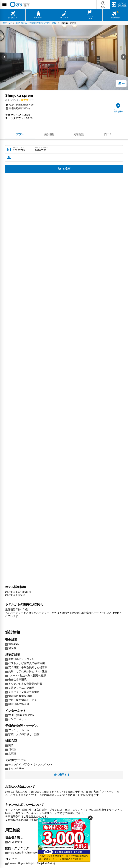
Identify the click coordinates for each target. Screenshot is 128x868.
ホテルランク (12, 100)
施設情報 (49, 134)
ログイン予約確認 (122, 4)
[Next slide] (124, 58)
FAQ (103, 7)
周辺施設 (79, 134)
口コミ (108, 134)
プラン (20, 134)
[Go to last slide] (4, 58)
